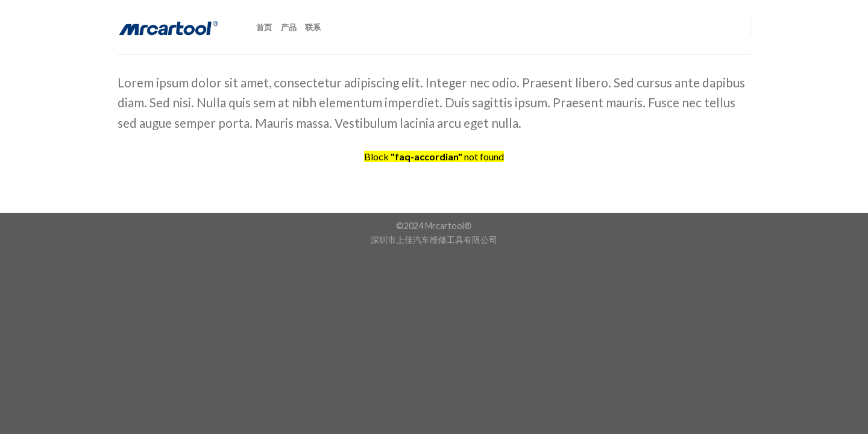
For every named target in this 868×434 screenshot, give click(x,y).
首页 (264, 27)
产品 (289, 27)
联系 (313, 27)
